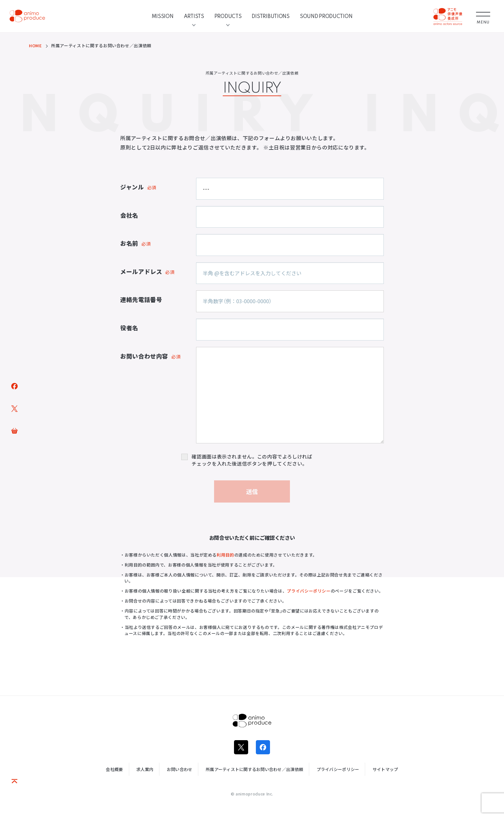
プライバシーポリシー (309, 591)
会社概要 (114, 769)
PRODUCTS (228, 16)
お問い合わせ (180, 769)
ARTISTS (194, 16)
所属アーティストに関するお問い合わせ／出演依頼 (254, 769)
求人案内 (145, 769)
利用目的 (225, 555)
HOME (36, 45)
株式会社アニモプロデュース (252, 721)
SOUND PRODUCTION (326, 16)
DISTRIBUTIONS (270, 16)
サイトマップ (385, 769)
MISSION (163, 16)
